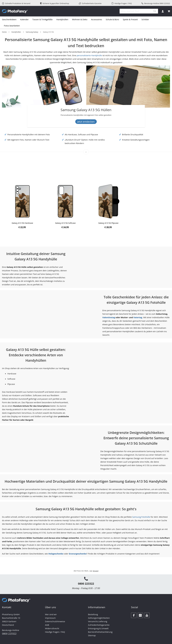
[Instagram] (140, 615)
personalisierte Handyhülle (89, 55)
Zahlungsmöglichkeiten (99, 618)
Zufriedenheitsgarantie (99, 625)
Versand (96, 571)
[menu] (86, 23)
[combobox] (137, 11)
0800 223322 (165, 3)
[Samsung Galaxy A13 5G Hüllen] (86, 110)
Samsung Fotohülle (141, 517)
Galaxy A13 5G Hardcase (22, 223)
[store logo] (15, 11)
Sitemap (92, 635)
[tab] (86, 23)
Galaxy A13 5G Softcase (65, 223)
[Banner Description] (86, 115)
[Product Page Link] (22, 202)
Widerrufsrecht (52, 628)
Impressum (50, 618)
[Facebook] (134, 615)
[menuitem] (10, 20)
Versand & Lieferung (98, 621)
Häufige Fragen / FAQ (122, 3)
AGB (47, 625)
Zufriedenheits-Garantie (90, 3)
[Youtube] (147, 615)
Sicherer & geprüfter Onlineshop (55, 3)
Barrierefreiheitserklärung (100, 632)
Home (4, 32)
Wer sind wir (51, 614)
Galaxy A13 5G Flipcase (108, 223)
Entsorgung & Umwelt (98, 628)
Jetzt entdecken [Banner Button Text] (86, 122)
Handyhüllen (16, 32)
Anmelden (163, 11)
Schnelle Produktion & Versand (16, 3)
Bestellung (93, 614)
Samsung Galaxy (32, 32)
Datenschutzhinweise (55, 621)
